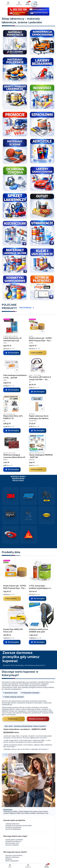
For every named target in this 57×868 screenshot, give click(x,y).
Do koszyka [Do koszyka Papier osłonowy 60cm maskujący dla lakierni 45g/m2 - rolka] (39, 431)
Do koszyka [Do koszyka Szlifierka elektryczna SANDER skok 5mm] (39, 642)
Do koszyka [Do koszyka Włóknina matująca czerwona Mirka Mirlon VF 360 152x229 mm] (13, 469)
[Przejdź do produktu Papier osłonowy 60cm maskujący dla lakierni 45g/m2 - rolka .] (37, 404)
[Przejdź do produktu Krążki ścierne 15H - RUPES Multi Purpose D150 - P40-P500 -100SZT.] (37, 326)
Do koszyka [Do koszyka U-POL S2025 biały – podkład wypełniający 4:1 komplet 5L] (39, 598)
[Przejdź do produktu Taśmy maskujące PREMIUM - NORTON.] (37, 443)
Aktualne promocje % (37, 719)
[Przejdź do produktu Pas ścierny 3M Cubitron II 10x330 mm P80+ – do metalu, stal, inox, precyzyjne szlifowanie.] (37, 365)
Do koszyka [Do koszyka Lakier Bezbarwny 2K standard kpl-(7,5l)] (13, 353)
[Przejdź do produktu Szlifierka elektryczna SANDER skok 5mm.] (41, 615)
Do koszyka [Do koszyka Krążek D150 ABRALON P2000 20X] (13, 642)
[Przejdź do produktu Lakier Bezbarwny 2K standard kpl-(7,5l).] (12, 326)
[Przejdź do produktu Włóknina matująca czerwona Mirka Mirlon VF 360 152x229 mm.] (12, 443)
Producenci (13, 719)
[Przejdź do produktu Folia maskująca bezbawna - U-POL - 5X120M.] (12, 365)
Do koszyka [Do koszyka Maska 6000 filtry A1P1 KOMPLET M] (13, 431)
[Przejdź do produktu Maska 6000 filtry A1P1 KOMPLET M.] (12, 404)
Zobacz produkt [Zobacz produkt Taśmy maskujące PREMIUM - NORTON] (37, 469)
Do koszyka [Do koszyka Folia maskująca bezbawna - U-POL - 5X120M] (13, 390)
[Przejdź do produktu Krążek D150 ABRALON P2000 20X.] (16, 615)
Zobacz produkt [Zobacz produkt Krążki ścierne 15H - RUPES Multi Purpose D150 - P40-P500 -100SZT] (37, 353)
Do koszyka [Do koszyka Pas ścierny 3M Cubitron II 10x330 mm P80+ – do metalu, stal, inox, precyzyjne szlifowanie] (39, 392)
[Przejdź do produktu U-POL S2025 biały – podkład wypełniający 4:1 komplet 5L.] (41, 571)
